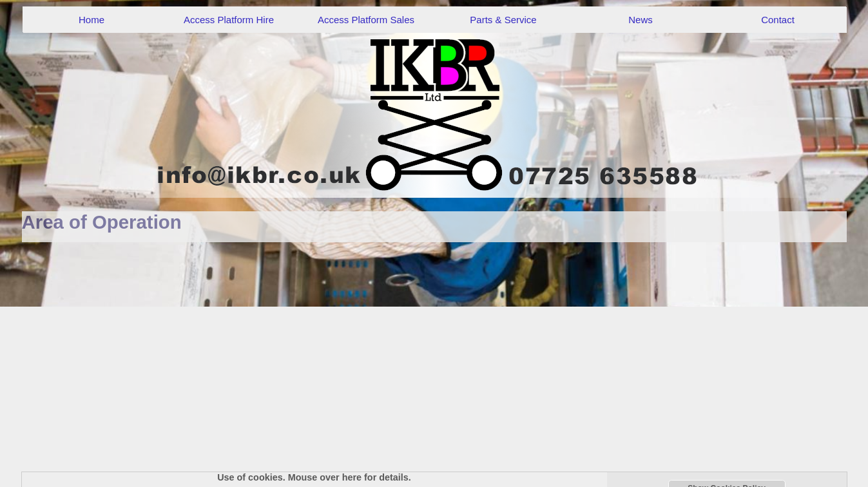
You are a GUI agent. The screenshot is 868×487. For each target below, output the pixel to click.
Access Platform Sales (366, 20)
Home (92, 20)
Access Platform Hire (229, 20)
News (641, 20)
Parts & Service (503, 20)
